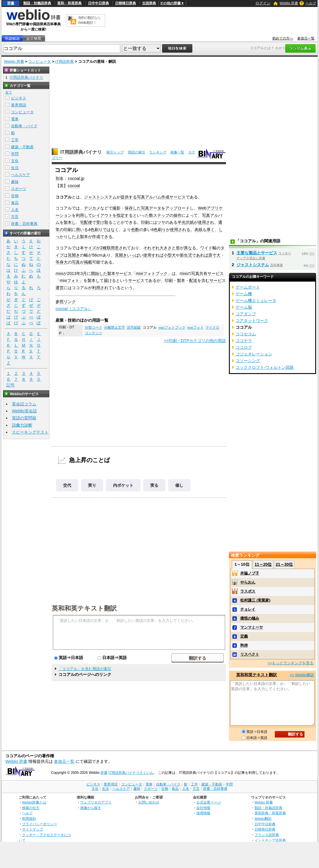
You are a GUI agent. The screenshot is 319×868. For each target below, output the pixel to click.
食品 (15, 203)
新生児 (186, 255)
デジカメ (92, 208)
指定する (125, 215)
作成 (165, 197)
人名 (15, 210)
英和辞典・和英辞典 (270, 813)
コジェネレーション (254, 354)
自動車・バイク (24, 126)
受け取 (102, 222)
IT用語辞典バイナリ (81, 152)
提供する (129, 197)
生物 (15, 196)
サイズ (90, 248)
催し (179, 485)
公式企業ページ (209, 802)
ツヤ (161, 222)
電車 (15, 119)
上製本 (82, 237)
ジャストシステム (100, 197)
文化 (15, 161)
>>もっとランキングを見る (291, 663)
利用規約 (29, 818)
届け (108, 280)
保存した (133, 208)
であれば (200, 255)
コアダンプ (246, 314)
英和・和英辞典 (69, 3)
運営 (60, 288)
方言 (15, 217)
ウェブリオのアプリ (96, 802)
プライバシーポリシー (40, 824)
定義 (244, 636)
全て (9, 92)
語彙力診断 (22, 425)
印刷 (145, 222)
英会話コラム (24, 404)
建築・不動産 (22, 147)
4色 (91, 230)
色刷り (160, 230)
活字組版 (134, 327)
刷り (98, 230)
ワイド (206, 248)
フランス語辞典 (267, 835)
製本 (111, 273)
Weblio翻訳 (263, 818)
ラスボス (248, 591)
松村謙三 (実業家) (255, 600)
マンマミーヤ (252, 627)
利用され (100, 288)
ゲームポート (248, 287)
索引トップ (115, 152)
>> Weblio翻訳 (302, 675)
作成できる (102, 237)
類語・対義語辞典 (37, 3)
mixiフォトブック (152, 273)
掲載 (88, 262)
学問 (15, 154)
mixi (59, 273)
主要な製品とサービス (257, 253)
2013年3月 (77, 273)
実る (154, 485)
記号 (10, 385)
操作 (178, 215)
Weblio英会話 (24, 411)
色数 (135, 230)
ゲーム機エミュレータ (256, 300)
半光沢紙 (186, 222)
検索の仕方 (31, 808)
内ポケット (123, 485)
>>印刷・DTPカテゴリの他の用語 (195, 341)
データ (155, 208)
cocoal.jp (76, 178)
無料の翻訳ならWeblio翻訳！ (89, 20)
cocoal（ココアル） (74, 309)
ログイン (263, 3)
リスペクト (250, 654)
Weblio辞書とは (34, 802)
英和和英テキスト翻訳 (84, 608)
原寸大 (214, 255)
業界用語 (19, 105)
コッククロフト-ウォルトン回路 (265, 367)
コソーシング (248, 361)
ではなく (111, 230)
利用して (84, 215)
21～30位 (284, 564)
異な (188, 248)
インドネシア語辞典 (270, 840)
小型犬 (170, 255)
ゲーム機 (244, 294)
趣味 (15, 182)
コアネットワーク (252, 321)
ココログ (244, 347)
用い (80, 230)
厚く (211, 230)
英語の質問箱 (24, 418)
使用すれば (153, 255)
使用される (180, 230)
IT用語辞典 (64, 61)
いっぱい (135, 255)
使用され (206, 222)
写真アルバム (149, 197)
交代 (67, 485)
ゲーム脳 (244, 307)
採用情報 (203, 813)
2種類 (105, 248)
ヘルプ (311, 3)
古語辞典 (149, 3)
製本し (70, 222)
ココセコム (246, 334)
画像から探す (91, 808)
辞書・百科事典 (24, 224)
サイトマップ (33, 829)
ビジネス (19, 98)
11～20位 (263, 564)
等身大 (62, 262)
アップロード (178, 208)
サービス (178, 197)
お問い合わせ (149, 802)
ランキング (158, 152)
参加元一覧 (306, 38)
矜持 (244, 645)
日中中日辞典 (98, 3)
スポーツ (19, 189)
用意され (119, 248)
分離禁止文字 (114, 327)
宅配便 (86, 222)
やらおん (248, 582)
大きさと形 (170, 248)
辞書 (11, 3)
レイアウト (102, 215)
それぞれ (151, 248)
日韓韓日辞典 (126, 3)
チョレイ (248, 609)
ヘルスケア (20, 175)
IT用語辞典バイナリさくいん (131, 773)
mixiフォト (69, 280)
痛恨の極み (250, 618)
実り (92, 485)
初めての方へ (283, 38)
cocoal (74, 186)
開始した (99, 273)
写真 (145, 208)
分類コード (94, 327)
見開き (74, 255)
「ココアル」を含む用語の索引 (85, 669)
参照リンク (66, 302)
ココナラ (244, 341)
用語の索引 (137, 152)
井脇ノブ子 (250, 573)
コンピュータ (40, 61)
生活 (15, 168)
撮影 (117, 208)
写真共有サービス (207, 273)
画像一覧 (177, 152)
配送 (193, 280)
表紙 (198, 230)
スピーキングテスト (30, 432)
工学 (15, 140)
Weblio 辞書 (289, 3)
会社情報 (203, 808)
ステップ (161, 215)
